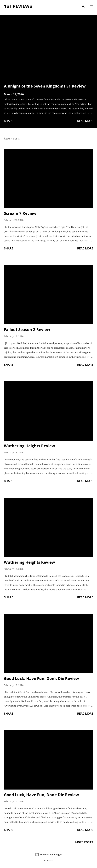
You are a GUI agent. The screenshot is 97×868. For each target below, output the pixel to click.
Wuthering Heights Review (29, 446)
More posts (84, 842)
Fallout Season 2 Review (27, 329)
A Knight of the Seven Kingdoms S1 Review (45, 86)
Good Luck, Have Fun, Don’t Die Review (41, 678)
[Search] (83, 6)
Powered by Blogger (48, 855)
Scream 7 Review (20, 213)
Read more (85, 121)
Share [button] (9, 121)
